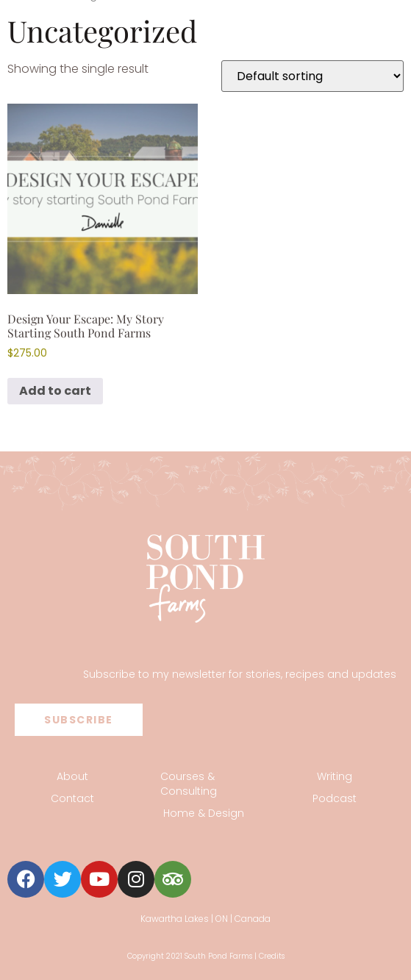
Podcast (335, 798)
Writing (335, 776)
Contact (72, 798)
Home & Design (204, 813)
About (72, 776)
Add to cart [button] (55, 391)
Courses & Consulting (189, 784)
